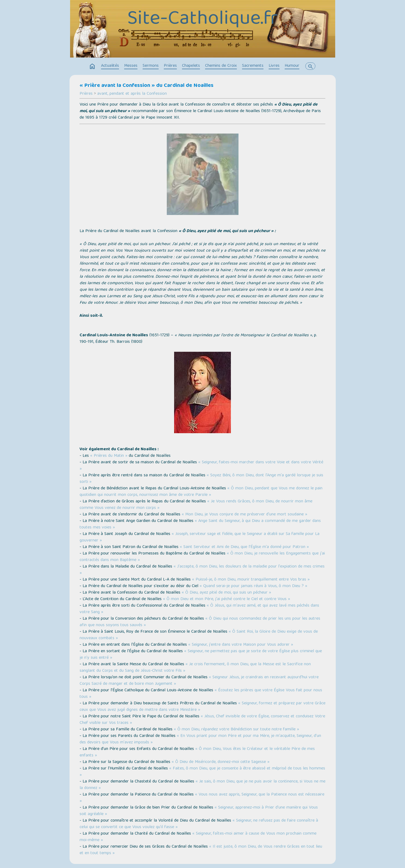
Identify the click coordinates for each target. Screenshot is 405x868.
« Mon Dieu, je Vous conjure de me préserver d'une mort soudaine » (244, 515)
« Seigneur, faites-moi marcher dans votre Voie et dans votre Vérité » (201, 466)
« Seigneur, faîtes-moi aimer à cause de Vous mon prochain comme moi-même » (198, 837)
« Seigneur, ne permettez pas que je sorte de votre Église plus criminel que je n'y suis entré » (201, 655)
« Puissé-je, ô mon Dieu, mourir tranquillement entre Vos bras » (251, 580)
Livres (274, 66)
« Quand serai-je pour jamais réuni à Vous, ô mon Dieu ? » (253, 586)
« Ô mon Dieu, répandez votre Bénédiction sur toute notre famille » (236, 730)
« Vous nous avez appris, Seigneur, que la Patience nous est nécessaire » (202, 798)
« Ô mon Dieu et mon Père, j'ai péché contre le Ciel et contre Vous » (227, 599)
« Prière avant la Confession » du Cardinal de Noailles (147, 86)
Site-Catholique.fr (202, 20)
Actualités (110, 66)
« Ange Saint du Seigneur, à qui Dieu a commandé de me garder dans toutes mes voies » (200, 524)
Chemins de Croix (221, 66)
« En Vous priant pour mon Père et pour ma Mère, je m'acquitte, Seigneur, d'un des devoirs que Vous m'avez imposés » (200, 739)
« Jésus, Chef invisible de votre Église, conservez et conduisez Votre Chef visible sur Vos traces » (202, 720)
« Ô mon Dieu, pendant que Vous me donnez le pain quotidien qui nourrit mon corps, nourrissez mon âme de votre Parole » (201, 492)
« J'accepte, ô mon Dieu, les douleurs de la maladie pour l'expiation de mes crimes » (202, 570)
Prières (170, 66)
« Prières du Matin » (109, 456)
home (92, 66)
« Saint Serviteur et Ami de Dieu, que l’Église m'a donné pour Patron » (244, 547)
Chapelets (191, 66)
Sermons (151, 66)
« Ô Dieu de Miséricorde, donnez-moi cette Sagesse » (221, 762)
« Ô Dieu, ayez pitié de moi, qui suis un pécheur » (226, 593)
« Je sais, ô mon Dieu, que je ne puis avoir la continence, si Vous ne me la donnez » (202, 785)
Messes (131, 66)
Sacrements (253, 66)
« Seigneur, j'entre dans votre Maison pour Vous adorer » (241, 645)
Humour (292, 66)
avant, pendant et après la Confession (132, 94)
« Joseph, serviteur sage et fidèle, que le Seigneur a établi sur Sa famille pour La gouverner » (200, 537)
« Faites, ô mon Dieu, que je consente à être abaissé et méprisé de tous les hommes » (202, 772)
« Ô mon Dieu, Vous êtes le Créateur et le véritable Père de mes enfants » (197, 752)
